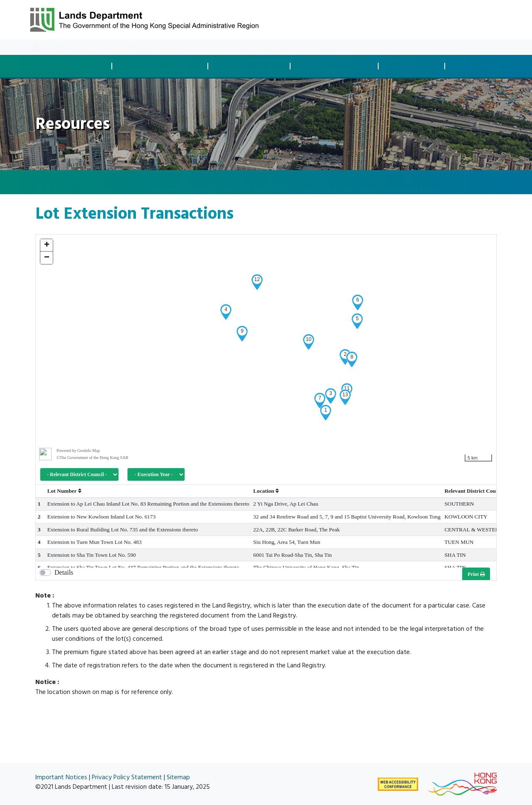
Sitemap (178, 777)
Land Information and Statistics (158, 182)
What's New (70, 47)
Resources (108, 47)
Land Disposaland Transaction (74, 66)
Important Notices (61, 777)
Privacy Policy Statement (127, 777)
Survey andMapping (414, 66)
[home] (39, 183)
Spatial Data (482, 66)
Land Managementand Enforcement (337, 66)
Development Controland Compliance (162, 66)
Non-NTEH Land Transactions (277, 182)
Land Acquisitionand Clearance (251, 66)
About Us (142, 47)
